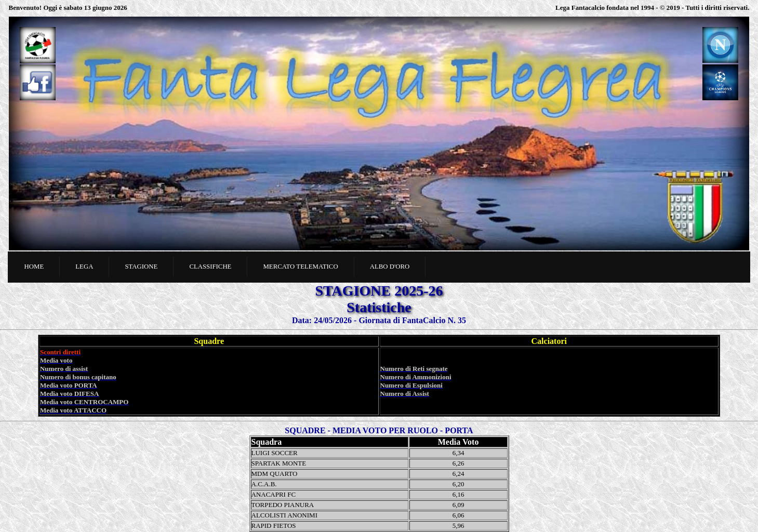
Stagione (141, 267)
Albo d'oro (390, 267)
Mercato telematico (300, 267)
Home (34, 267)
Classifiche (210, 267)
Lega (84, 267)
